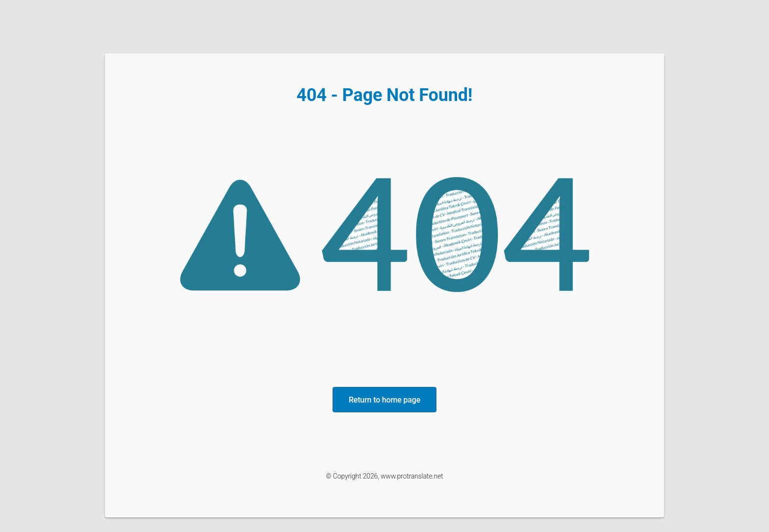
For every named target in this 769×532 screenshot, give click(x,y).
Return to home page (384, 400)
